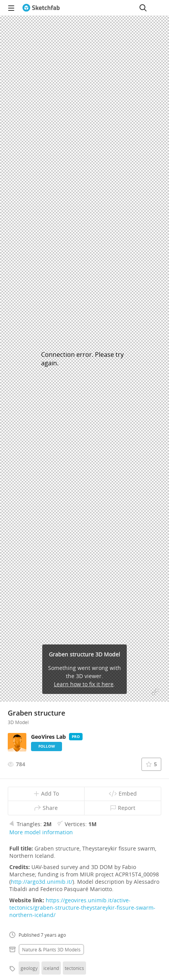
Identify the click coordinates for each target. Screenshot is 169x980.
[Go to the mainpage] (41, 8)
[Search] (143, 8)
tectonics (74, 968)
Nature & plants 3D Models (51, 949)
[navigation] (11, 8)
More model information (41, 832)
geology (29, 968)
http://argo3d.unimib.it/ (42, 882)
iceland (51, 968)
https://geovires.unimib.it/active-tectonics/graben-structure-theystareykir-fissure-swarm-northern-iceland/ (82, 908)
